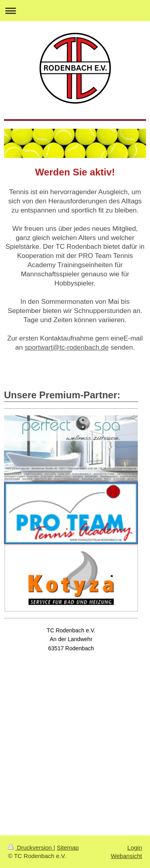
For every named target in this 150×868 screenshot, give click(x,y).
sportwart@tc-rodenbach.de (67, 347)
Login (135, 847)
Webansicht (126, 856)
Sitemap (68, 847)
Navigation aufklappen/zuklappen (75, 11)
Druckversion (31, 847)
